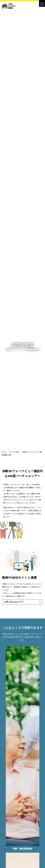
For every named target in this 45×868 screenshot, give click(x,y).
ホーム (4, 452)
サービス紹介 (14, 452)
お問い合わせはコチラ (14, 602)
